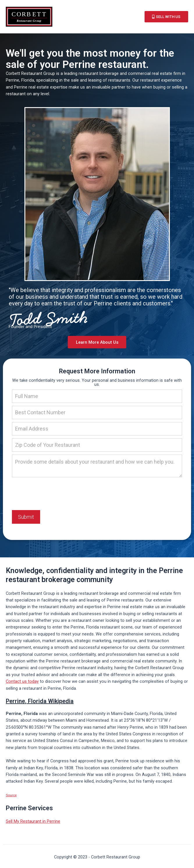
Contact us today (22, 682)
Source (11, 796)
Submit (26, 518)
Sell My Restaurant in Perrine (33, 822)
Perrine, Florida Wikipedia (40, 702)
